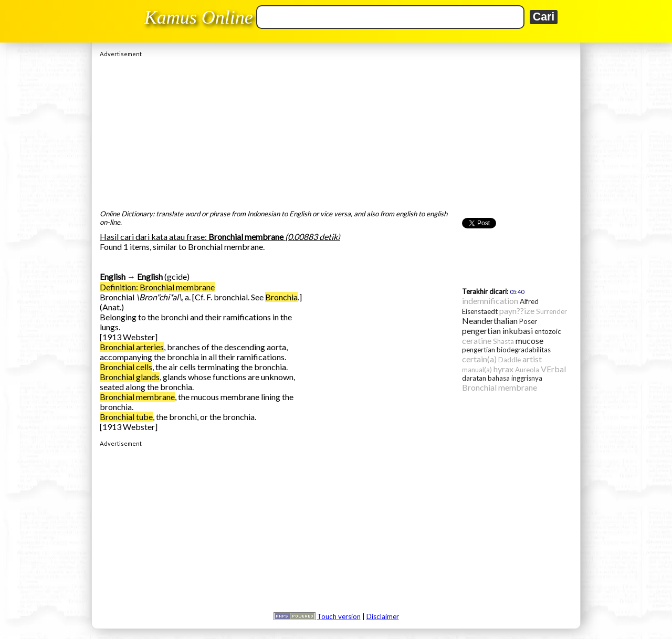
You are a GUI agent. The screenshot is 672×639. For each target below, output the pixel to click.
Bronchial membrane (137, 397)
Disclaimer (383, 616)
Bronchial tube (126, 417)
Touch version (339, 616)
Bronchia (281, 297)
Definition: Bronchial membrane (157, 287)
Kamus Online (199, 17)
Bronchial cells (126, 367)
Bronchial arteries (132, 347)
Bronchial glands (130, 377)
